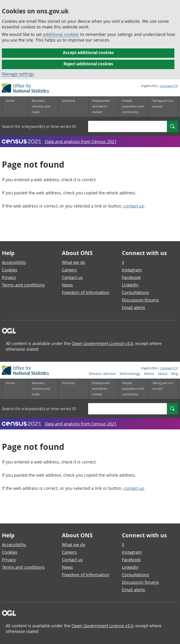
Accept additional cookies (88, 53)
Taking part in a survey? (163, 103)
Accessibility (14, 262)
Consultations (135, 292)
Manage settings (18, 74)
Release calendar (102, 91)
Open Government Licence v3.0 (102, 343)
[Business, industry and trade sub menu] (43, 107)
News (67, 285)
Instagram (132, 270)
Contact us (72, 277)
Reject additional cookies (88, 64)
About (163, 91)
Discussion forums (140, 300)
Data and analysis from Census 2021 (81, 141)
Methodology (130, 91)
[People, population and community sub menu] (133, 107)
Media (149, 91)
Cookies (10, 270)
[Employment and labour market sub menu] (103, 107)
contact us (134, 206)
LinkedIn (130, 285)
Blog (175, 91)
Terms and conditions (23, 285)
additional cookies (61, 34)
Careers (69, 270)
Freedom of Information (86, 292)
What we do (74, 262)
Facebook (131, 277)
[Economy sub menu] (73, 107)
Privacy (9, 277)
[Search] (172, 126)
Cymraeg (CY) (169, 86)
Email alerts (133, 307)
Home (10, 101)
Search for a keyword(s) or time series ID (39, 126)
